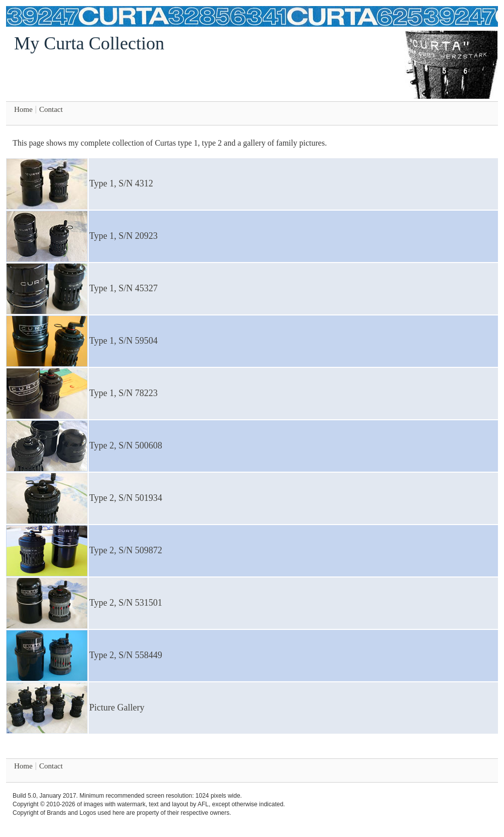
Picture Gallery (117, 707)
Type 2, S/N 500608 (126, 445)
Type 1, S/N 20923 (123, 236)
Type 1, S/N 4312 (121, 183)
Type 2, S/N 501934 (126, 498)
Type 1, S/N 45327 (123, 288)
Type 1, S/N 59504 (123, 341)
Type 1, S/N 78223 (123, 393)
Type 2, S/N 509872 (126, 550)
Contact (51, 109)
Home (23, 109)
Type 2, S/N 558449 (126, 655)
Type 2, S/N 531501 (126, 603)
